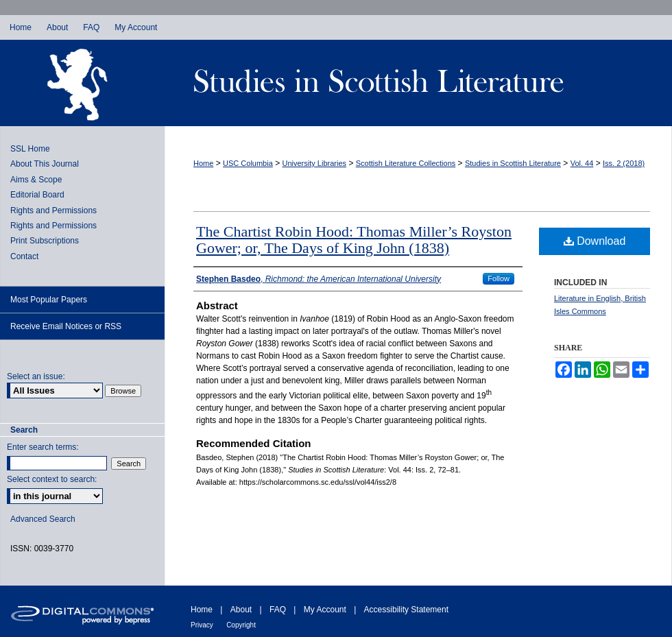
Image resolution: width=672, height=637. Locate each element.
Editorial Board (37, 195)
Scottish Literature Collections (406, 163)
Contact (24, 256)
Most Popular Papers (49, 300)
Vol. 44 (582, 163)
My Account (325, 610)
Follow (499, 278)
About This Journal (45, 164)
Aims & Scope (36, 180)
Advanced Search (43, 519)
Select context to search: (52, 479)
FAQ (278, 610)
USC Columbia (248, 163)
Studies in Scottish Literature (418, 83)
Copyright (241, 625)
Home (203, 163)
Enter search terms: (43, 447)
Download (595, 241)
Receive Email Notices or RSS (66, 326)
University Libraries (315, 163)
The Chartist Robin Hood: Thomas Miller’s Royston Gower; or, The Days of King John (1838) (354, 240)
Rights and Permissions (53, 211)
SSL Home (30, 149)
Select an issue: (36, 376)
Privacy (202, 625)
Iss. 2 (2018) (624, 163)
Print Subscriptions (45, 241)
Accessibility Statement (406, 610)
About (241, 610)
